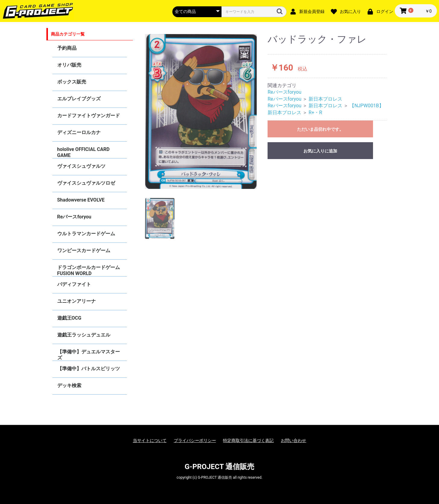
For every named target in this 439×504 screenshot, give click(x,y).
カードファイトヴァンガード (89, 116)
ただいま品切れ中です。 (320, 129)
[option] (201, 111)
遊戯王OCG (69, 318)
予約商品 (67, 48)
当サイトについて (150, 440)
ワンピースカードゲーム (84, 250)
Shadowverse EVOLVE (81, 200)
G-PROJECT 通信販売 (220, 467)
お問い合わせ (293, 440)
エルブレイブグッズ (79, 99)
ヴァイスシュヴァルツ (81, 166)
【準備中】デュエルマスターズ (89, 355)
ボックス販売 (72, 82)
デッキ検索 (69, 385)
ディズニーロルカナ (79, 132)
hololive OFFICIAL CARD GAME (83, 152)
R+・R (315, 113)
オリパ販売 (69, 65)
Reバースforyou (74, 217)
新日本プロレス (325, 99)
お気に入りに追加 (320, 151)
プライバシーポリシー (195, 440)
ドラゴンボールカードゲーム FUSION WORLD (89, 270)
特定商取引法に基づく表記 (248, 440)
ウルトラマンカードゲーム (86, 234)
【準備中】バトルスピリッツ (89, 369)
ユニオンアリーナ (77, 301)
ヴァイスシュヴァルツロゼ (86, 183)
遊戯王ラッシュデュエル (84, 335)
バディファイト (74, 284)
